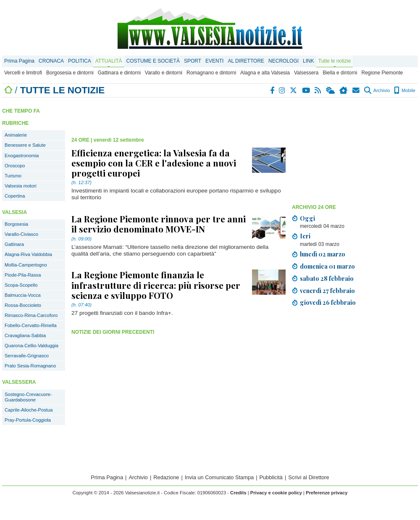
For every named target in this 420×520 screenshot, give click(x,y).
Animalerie (16, 135)
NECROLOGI (283, 61)
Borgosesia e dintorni (70, 73)
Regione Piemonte (382, 73)
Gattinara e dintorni (119, 73)
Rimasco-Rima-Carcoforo (31, 315)
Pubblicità (271, 477)
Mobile (405, 90)
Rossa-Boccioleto (23, 305)
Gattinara (14, 244)
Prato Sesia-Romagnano (30, 366)
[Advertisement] (343, 152)
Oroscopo (15, 166)
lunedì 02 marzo (323, 254)
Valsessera (306, 73)
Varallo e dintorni (164, 73)
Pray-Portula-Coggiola (28, 420)
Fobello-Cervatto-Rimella (31, 325)
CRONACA (51, 61)
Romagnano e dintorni (211, 73)
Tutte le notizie (335, 61)
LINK (308, 61)
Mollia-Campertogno (26, 265)
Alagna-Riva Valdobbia (28, 254)
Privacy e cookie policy (276, 493)
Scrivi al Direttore (308, 477)
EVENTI (214, 61)
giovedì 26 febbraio (328, 302)
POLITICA (80, 61)
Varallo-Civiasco (21, 234)
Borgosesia (16, 224)
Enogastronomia (22, 156)
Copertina (15, 196)
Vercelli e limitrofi (23, 73)
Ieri (305, 236)
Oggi (307, 218)
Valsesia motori (21, 186)
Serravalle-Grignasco (27, 356)
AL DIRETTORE (246, 61)
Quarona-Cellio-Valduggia (31, 346)
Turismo (13, 176)
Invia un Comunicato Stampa (219, 477)
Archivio (377, 90)
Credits (238, 493)
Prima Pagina (19, 61)
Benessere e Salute (25, 145)
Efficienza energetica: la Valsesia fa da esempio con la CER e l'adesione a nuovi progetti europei (154, 163)
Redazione (166, 477)
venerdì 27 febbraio (327, 290)
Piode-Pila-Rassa (23, 275)
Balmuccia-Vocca (23, 295)
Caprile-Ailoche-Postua (29, 410)
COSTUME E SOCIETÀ (153, 61)
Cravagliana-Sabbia (25, 335)
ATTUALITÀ (109, 61)
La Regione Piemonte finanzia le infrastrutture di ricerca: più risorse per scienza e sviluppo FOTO (156, 285)
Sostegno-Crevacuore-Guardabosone (28, 397)
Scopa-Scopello (21, 285)
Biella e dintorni (340, 73)
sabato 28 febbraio (327, 278)
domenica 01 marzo (327, 266)
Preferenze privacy (327, 493)
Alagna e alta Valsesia (265, 73)
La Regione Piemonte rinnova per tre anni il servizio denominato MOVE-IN (159, 224)
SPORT (193, 61)
